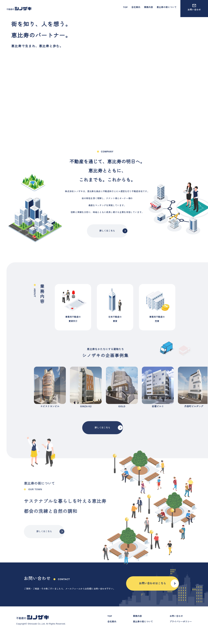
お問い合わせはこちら (159, 589)
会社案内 (136, 7)
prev (34, 400)
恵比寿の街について (167, 7)
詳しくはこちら (113, 245)
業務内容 (148, 7)
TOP (125, 7)
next (173, 400)
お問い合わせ (194, 7)
